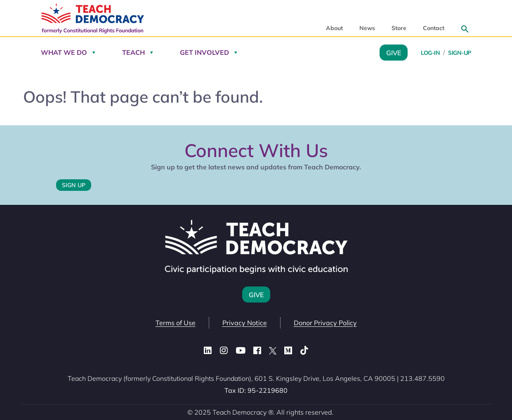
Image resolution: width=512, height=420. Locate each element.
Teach (133, 52)
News (367, 28)
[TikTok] (304, 351)
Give (394, 52)
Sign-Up (460, 53)
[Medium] (288, 351)
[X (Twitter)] (273, 351)
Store (399, 28)
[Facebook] (257, 351)
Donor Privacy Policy (325, 323)
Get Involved (204, 52)
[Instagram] (224, 351)
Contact (434, 28)
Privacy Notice (245, 323)
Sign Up (74, 185)
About (334, 28)
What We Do (64, 52)
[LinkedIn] (208, 351)
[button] (465, 29)
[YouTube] (241, 351)
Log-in (430, 53)
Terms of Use (176, 323)
